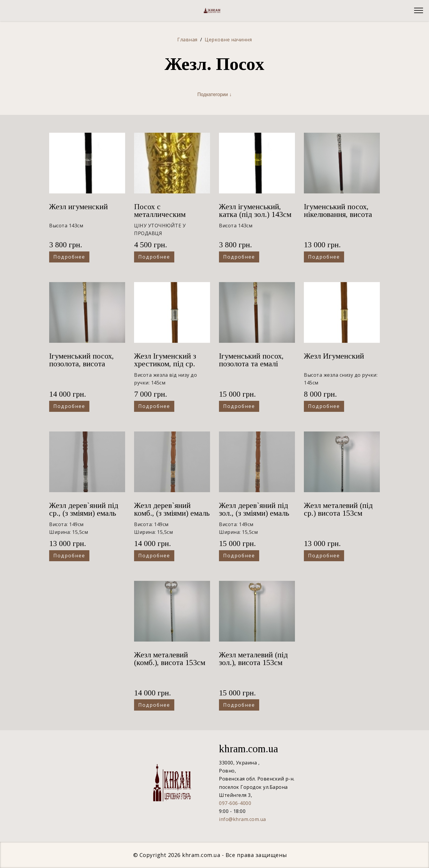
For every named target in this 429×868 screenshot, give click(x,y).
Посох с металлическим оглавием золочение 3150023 (167, 218)
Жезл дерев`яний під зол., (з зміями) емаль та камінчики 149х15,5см (254, 517)
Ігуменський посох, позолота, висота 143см (81, 364)
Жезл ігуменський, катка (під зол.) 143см (255, 211)
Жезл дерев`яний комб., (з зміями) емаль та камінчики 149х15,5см (172, 517)
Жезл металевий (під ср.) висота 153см (338, 509)
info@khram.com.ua (243, 819)
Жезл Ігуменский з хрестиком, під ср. (165, 360)
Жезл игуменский (79, 207)
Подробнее (69, 257)
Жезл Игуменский (334, 356)
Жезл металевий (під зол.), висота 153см (253, 659)
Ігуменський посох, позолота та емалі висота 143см (251, 364)
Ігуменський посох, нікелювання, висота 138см (338, 214)
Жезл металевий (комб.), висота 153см (170, 659)
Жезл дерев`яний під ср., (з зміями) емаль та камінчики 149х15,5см (84, 517)
